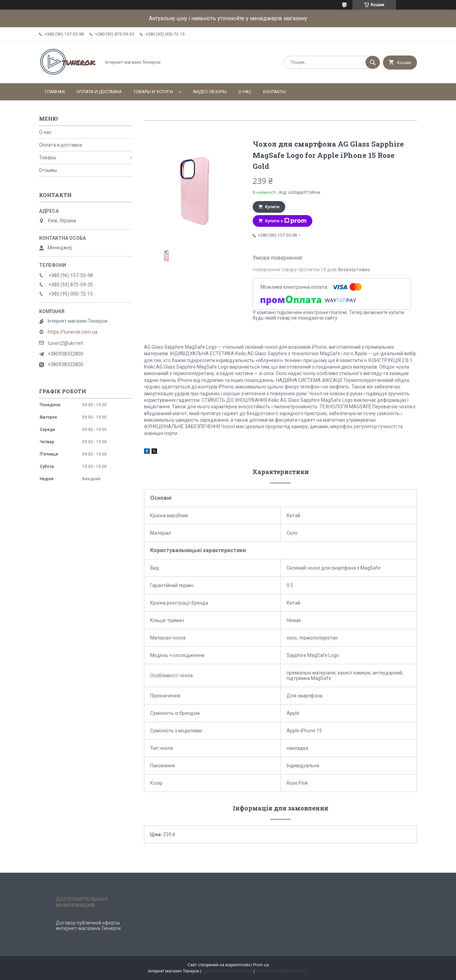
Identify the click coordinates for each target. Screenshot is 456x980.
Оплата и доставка (99, 92)
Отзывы (48, 170)
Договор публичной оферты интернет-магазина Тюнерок (88, 926)
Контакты (274, 92)
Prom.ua (261, 965)
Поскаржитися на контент (227, 971)
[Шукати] (373, 62)
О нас (245, 92)
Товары (48, 158)
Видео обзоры (210, 92)
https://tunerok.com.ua (73, 332)
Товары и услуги (153, 92)
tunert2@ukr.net (65, 343)
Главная (55, 92)
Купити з (286, 221)
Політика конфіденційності (282, 971)
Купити (272, 207)
